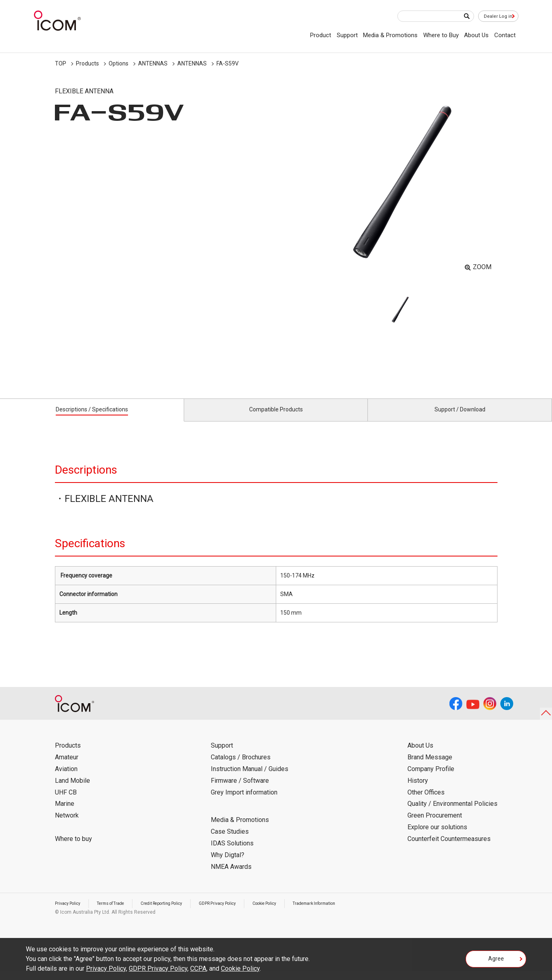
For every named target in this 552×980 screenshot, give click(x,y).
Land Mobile (72, 790)
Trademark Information (353, 913)
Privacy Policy (70, 913)
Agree (496, 961)
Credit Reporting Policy (178, 913)
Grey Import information (244, 801)
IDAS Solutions (232, 852)
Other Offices (426, 801)
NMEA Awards (231, 876)
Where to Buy (441, 35)
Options (119, 63)
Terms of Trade (119, 913)
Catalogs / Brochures (241, 766)
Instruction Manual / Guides (250, 778)
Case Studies (230, 841)
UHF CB (66, 801)
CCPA (198, 968)
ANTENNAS (153, 63)
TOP (61, 63)
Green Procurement (435, 825)
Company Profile (431, 778)
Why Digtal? (228, 864)
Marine (65, 813)
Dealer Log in (494, 17)
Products (87, 63)
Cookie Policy (296, 913)
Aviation (66, 778)
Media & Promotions (390, 35)
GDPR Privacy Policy (242, 913)
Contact (505, 35)
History (418, 790)
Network (67, 825)
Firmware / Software (240, 790)
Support (347, 35)
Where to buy (73, 848)
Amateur (67, 766)
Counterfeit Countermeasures (449, 848)
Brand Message (430, 766)
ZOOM (482, 267)
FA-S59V (228, 63)
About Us (476, 35)
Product (321, 35)
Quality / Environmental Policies (452, 813)
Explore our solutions (437, 836)
